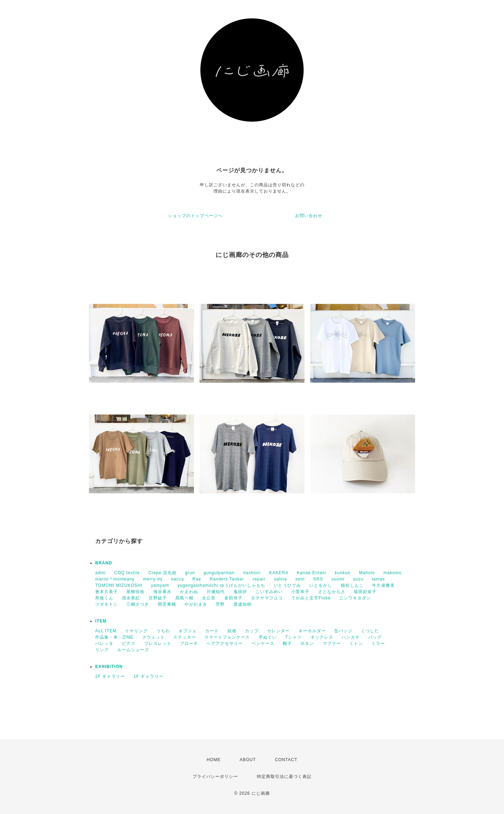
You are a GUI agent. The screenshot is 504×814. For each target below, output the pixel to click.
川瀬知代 (216, 592)
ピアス (129, 643)
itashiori (252, 573)
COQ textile (127, 573)
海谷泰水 (162, 592)
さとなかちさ (332, 592)
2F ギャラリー (110, 676)
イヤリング (136, 631)
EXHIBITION (109, 667)
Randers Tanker (227, 579)
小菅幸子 (300, 592)
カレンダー (278, 631)
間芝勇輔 (167, 604)
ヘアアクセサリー (225, 643)
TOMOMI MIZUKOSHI (119, 585)
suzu (358, 579)
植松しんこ (352, 585)
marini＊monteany (115, 579)
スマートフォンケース (227, 637)
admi (100, 573)
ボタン (307, 643)
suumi (338, 579)
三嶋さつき (138, 604)
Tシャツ (293, 637)
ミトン (356, 643)
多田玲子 (233, 598)
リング (102, 650)
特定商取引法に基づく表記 (284, 777)
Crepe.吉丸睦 (163, 573)
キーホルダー (312, 631)
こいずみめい (269, 592)
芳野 (220, 604)
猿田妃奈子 (365, 592)
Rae (197, 579)
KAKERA (279, 573)
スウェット (153, 637)
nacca (177, 579)
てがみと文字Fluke (311, 598)
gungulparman (219, 573)
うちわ (163, 631)
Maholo (367, 573)
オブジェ (188, 631)
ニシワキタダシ (355, 598)
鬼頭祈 (240, 592)
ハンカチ (351, 637)
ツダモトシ (107, 604)
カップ (252, 631)
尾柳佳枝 (135, 592)
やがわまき (196, 604)
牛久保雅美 (383, 585)
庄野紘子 (158, 598)
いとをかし (321, 585)
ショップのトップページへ (195, 216)
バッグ (375, 637)
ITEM (101, 621)
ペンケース (263, 643)
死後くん (104, 598)
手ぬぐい (268, 637)
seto (300, 579)
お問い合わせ (309, 216)
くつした (370, 631)
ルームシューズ (133, 650)
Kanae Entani (311, 573)
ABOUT (248, 760)
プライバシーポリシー (215, 777)
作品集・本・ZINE (114, 637)
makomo (392, 573)
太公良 (209, 598)
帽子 (287, 643)
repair (259, 579)
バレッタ (104, 643)
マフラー (332, 643)
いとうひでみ (287, 585)
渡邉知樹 (243, 604)
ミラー (378, 643)
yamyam (160, 585)
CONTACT (286, 760)
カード (212, 631)
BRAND (104, 563)
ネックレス (322, 637)
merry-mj (153, 579)
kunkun (343, 573)
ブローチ (189, 643)
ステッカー (185, 637)
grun (190, 573)
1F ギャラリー (149, 676)
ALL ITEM (106, 631)
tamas (378, 579)
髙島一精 (184, 598)
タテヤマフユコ (267, 598)
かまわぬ (189, 592)
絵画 (232, 631)
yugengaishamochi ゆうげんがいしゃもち (221, 585)
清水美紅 (131, 598)
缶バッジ (343, 631)
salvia (281, 579)
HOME (213, 760)
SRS (318, 579)
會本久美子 (107, 592)
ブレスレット (158, 643)
